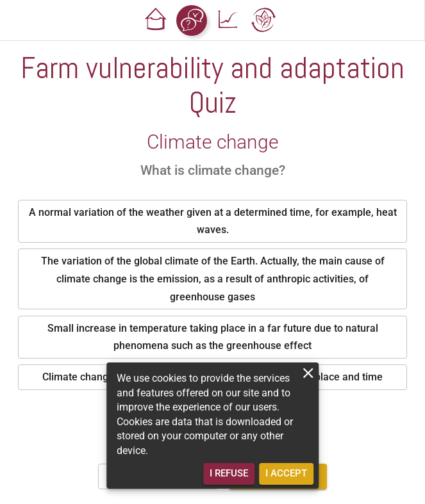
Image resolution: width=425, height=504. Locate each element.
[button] (156, 20)
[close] (308, 373)
